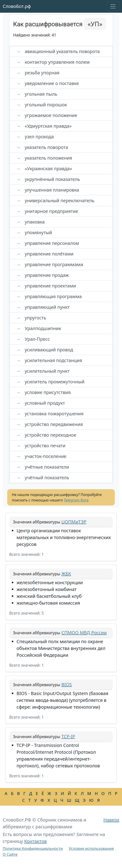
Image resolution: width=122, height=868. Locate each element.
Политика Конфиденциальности (33, 848)
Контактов (36, 841)
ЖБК (66, 574)
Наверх (111, 820)
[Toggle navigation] (113, 6)
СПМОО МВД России (84, 633)
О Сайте (10, 854)
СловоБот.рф (17, 6)
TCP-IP (68, 736)
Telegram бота (76, 500)
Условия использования (91, 848)
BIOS (67, 684)
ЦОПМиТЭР (74, 522)
